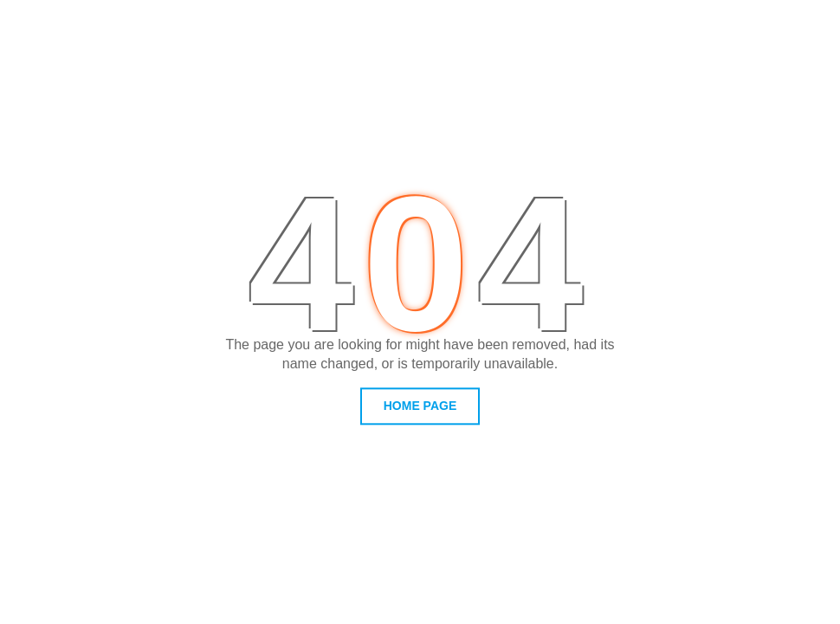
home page (420, 406)
